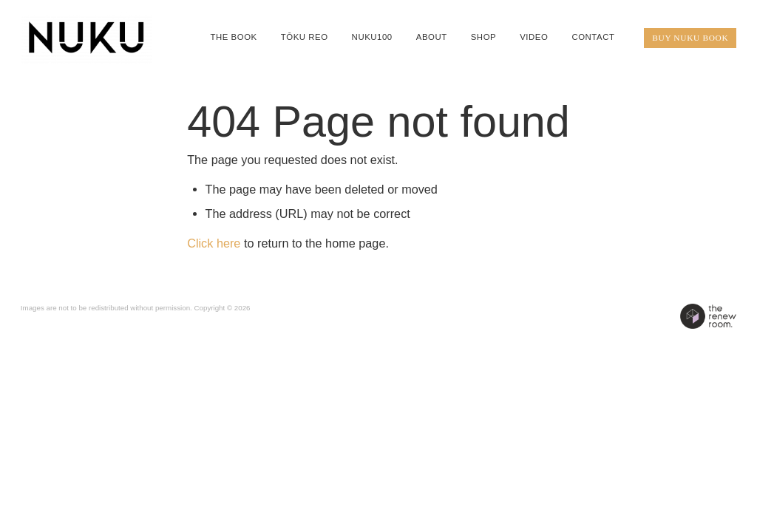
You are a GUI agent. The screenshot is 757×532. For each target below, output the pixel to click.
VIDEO (534, 37)
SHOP (483, 37)
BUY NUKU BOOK (690, 38)
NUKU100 (372, 37)
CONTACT (593, 37)
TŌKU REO (305, 37)
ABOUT (432, 37)
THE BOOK (233, 37)
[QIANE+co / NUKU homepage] (92, 38)
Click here (214, 243)
